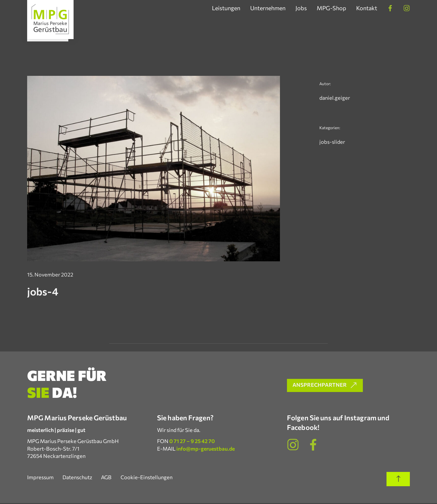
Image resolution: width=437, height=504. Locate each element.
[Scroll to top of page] (398, 480)
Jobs (301, 8)
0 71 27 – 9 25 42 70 (192, 442)
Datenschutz (78, 478)
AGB (107, 478)
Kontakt (367, 8)
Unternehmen (268, 8)
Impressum (40, 478)
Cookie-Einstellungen (148, 478)
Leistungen (226, 8)
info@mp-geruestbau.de (206, 449)
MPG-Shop (331, 8)
